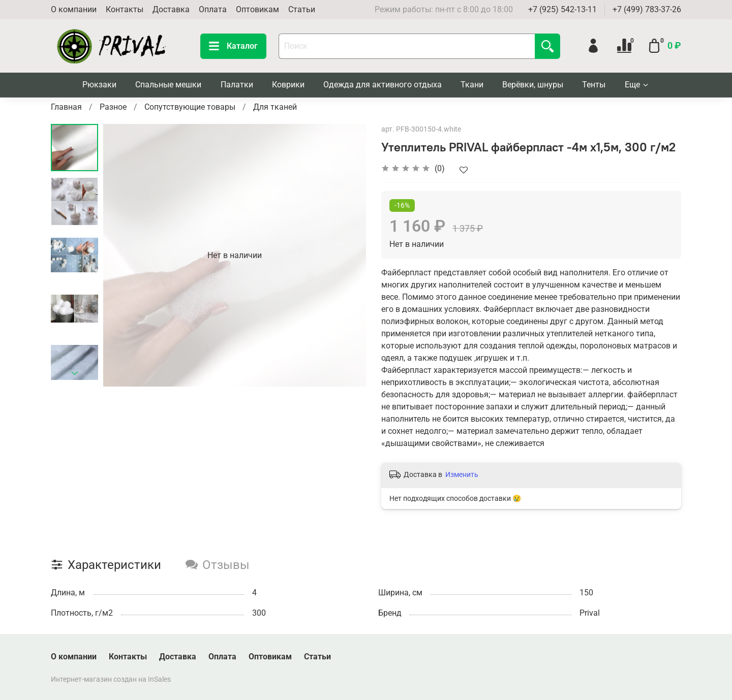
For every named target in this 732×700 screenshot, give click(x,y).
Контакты (125, 9)
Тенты (594, 85)
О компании (74, 9)
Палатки (237, 85)
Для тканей (275, 107)
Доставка (171, 9)
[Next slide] (75, 373)
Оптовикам (257, 9)
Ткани (472, 85)
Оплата (213, 9)
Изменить (462, 474)
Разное (113, 107)
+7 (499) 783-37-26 (647, 9)
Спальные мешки (168, 85)
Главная (66, 107)
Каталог (233, 46)
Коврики (288, 85)
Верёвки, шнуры (533, 85)
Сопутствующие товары (190, 107)
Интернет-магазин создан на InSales (111, 679)
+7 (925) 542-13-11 (562, 9)
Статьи (302, 9)
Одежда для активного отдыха (383, 85)
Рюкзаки (99, 85)
